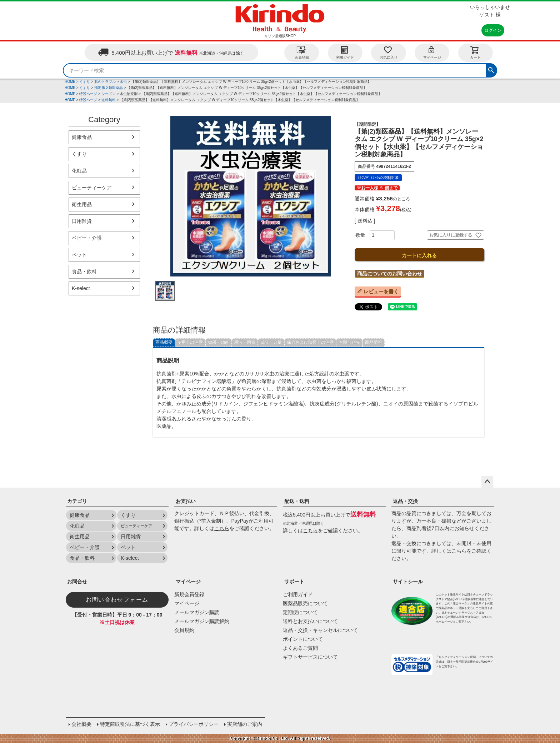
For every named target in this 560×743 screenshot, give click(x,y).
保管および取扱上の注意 (310, 342)
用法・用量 (245, 342)
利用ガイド (345, 52)
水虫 (123, 82)
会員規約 (184, 630)
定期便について (300, 612)
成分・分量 (271, 342)
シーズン (109, 94)
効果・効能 (219, 342)
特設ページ (88, 94)
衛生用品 (82, 204)
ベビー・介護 (87, 238)
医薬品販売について (305, 603)
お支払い (186, 501)
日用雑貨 (82, 221)
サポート (294, 582)
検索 (491, 69)
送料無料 (109, 100)
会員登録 (302, 52)
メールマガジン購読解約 (202, 621)
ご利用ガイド (298, 594)
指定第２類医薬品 (109, 88)
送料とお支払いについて (310, 621)
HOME (70, 82)
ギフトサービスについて (310, 657)
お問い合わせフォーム (117, 600)
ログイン (493, 30)
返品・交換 (405, 501)
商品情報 (374, 342)
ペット (79, 255)
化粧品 (79, 171)
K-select (81, 288)
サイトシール (408, 582)
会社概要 (81, 724)
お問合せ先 (349, 342)
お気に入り (389, 52)
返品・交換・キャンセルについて (320, 630)
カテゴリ (77, 501)
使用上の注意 (190, 342)
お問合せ (77, 582)
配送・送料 (297, 501)
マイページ (432, 52)
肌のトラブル (105, 82)
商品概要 (164, 342)
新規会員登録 (189, 594)
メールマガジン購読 (197, 612)
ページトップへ (487, 482)
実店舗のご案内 (245, 724)
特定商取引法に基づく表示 (130, 724)
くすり (85, 82)
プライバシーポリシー (194, 724)
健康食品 (82, 137)
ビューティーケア (92, 188)
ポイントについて (303, 639)
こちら (222, 528)
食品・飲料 (84, 271)
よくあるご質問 (300, 648)
